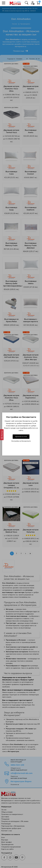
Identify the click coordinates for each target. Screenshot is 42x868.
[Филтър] (2, 435)
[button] (4, 3)
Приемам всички (21, 437)
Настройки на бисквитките (21, 441)
